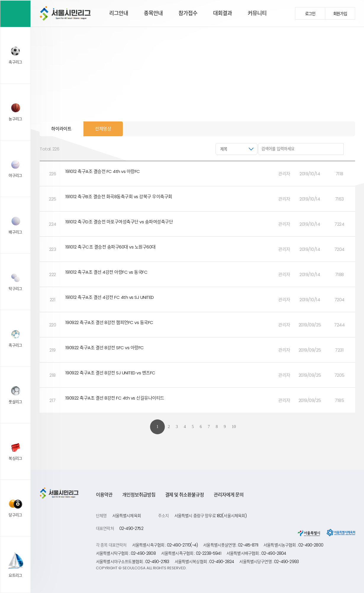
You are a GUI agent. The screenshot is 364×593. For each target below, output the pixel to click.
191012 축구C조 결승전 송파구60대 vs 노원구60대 (111, 247)
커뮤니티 (257, 13)
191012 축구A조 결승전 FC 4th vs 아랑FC (103, 171)
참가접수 (188, 13)
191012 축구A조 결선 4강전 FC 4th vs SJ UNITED (110, 297)
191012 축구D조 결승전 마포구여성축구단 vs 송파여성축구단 (120, 222)
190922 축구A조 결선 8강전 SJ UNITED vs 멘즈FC (111, 373)
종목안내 (153, 13)
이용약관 (104, 495)
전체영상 (103, 129)
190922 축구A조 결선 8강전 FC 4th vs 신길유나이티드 (115, 398)
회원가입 (340, 14)
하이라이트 (61, 129)
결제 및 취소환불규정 (185, 495)
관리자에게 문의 (229, 495)
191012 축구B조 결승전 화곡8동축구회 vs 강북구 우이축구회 (119, 197)
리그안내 (119, 13)
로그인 (310, 14)
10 (234, 427)
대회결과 (223, 13)
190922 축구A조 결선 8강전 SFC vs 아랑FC (105, 348)
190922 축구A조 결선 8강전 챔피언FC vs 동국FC (110, 322)
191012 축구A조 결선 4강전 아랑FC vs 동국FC (107, 272)
